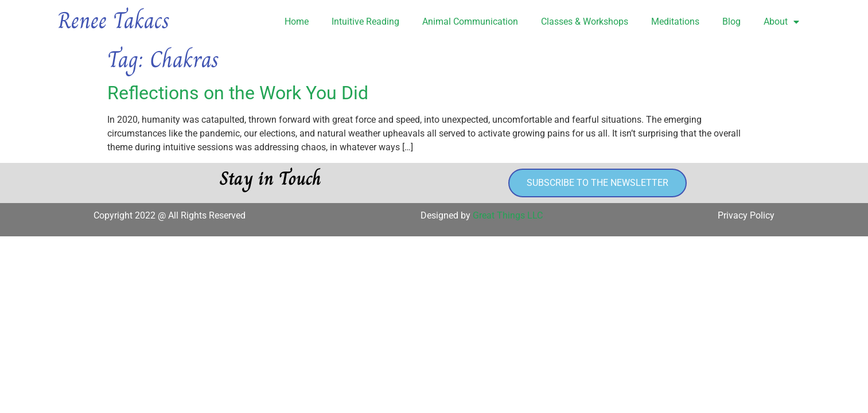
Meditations (675, 22)
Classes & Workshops (585, 22)
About (781, 22)
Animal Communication (470, 22)
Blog (731, 22)
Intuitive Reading (365, 22)
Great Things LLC (508, 215)
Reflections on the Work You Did (238, 93)
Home (297, 22)
